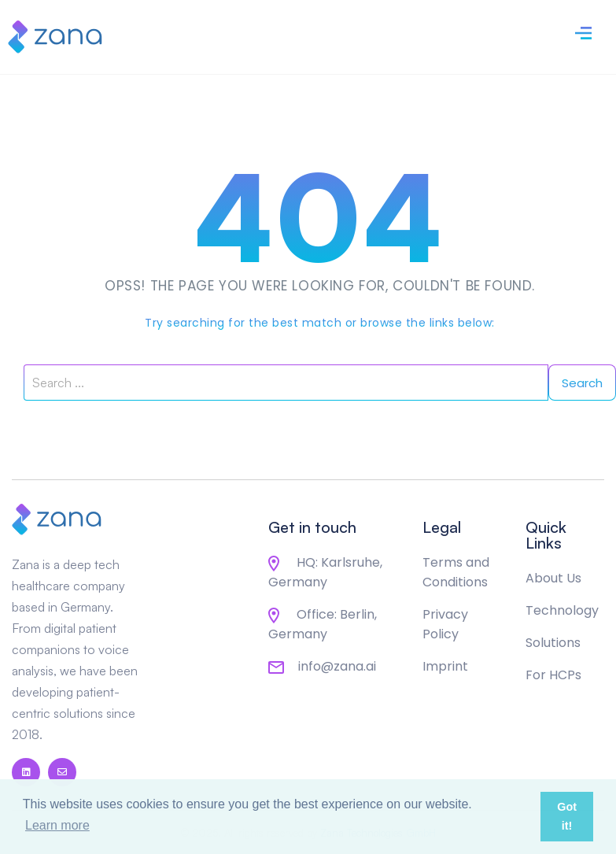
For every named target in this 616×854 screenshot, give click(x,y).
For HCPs (553, 675)
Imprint (445, 666)
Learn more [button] (57, 825)
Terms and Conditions (456, 572)
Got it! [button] (567, 816)
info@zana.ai (322, 666)
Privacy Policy (445, 624)
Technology (562, 610)
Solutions (553, 643)
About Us (553, 578)
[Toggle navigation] (583, 31)
